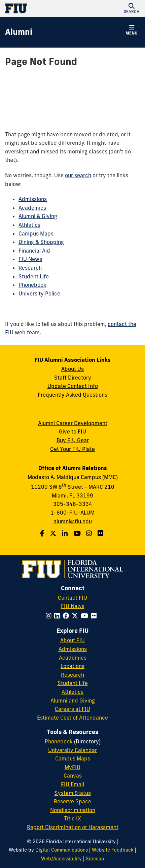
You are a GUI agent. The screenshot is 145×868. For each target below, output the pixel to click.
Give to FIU (72, 431)
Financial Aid (34, 251)
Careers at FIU (72, 709)
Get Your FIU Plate (72, 449)
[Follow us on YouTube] (78, 533)
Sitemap (95, 859)
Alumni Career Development (73, 423)
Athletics (29, 225)
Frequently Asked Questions (72, 395)
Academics (32, 208)
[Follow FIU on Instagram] (50, 616)
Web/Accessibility (61, 859)
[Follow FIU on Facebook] (67, 616)
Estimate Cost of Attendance (72, 718)
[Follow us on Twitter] (54, 533)
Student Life (34, 276)
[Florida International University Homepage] (39, 8)
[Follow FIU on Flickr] (95, 616)
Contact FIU (72, 598)
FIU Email (72, 784)
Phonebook (32, 285)
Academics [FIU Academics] (73, 658)
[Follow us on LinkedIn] (66, 533)
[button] (132, 8)
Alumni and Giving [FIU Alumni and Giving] (73, 700)
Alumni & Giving (38, 216)
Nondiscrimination (73, 810)
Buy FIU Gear (73, 440)
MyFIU (72, 767)
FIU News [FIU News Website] (73, 606)
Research (30, 268)
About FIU (72, 640)
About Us (72, 369)
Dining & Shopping (41, 242)
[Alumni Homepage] (19, 32)
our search (78, 175)
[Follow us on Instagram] (90, 533)
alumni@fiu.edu (73, 521)
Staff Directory (73, 378)
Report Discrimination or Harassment (73, 827)
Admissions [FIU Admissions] (73, 649)
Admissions (33, 199)
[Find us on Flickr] (101, 533)
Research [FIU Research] (72, 675)
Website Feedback (113, 850)
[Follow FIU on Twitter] (76, 616)
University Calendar (72, 750)
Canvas (73, 776)
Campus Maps (36, 233)
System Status (73, 793)
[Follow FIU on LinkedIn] (58, 616)
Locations (72, 666)
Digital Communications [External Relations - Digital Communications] (62, 850)
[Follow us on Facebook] (43, 533)
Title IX (72, 818)
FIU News (30, 259)
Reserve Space (72, 801)
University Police (39, 293)
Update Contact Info (73, 386)
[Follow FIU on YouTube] (86, 616)
